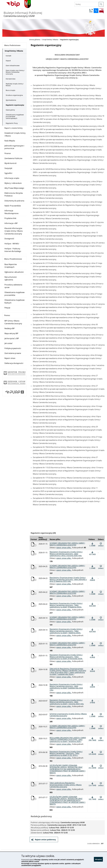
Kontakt (8, 56)
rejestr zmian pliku (64, 548)
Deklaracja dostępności (14, 363)
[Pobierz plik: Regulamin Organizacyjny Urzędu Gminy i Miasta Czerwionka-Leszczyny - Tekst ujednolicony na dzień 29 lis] (92, 656)
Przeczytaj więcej (28, 860)
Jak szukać (8, 343)
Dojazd (8, 61)
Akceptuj (98, 860)
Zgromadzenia (11, 100)
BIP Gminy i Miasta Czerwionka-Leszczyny (13, 322)
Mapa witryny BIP (11, 333)
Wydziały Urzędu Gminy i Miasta (15, 85)
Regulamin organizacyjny (15, 105)
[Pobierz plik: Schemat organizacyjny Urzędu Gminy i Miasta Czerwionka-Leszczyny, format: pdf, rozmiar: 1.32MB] (92, 715)
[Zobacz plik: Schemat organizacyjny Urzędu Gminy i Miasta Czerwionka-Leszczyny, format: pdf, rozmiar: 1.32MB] (101, 715)
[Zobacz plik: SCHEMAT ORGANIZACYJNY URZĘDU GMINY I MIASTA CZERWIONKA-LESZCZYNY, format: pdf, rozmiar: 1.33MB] (101, 567)
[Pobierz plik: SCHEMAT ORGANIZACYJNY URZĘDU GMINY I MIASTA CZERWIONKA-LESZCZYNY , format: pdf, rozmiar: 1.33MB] (92, 544)
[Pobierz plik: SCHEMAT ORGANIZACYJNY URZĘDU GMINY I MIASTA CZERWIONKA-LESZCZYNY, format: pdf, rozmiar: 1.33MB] (92, 567)
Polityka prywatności (13, 348)
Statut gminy (10, 110)
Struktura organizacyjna (14, 95)
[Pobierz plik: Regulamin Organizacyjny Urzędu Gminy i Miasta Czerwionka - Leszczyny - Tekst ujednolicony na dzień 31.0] (92, 753)
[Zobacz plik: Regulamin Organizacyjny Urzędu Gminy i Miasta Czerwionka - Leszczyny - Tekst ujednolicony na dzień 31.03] (101, 753)
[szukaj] (101, 4)
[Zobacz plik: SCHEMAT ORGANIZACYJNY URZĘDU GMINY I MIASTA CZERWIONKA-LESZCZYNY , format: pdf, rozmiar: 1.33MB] (101, 544)
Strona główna (35, 40)
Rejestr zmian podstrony (45, 840)
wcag (91, 11)
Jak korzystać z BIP (12, 338)
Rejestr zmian (10, 358)
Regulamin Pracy (12, 123)
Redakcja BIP (10, 328)
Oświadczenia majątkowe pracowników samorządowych (15, 116)
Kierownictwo (11, 79)
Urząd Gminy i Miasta (50, 40)
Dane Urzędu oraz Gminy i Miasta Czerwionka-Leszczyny (15, 72)
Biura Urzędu (11, 90)
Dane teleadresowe (13, 66)
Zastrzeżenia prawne (13, 353)
